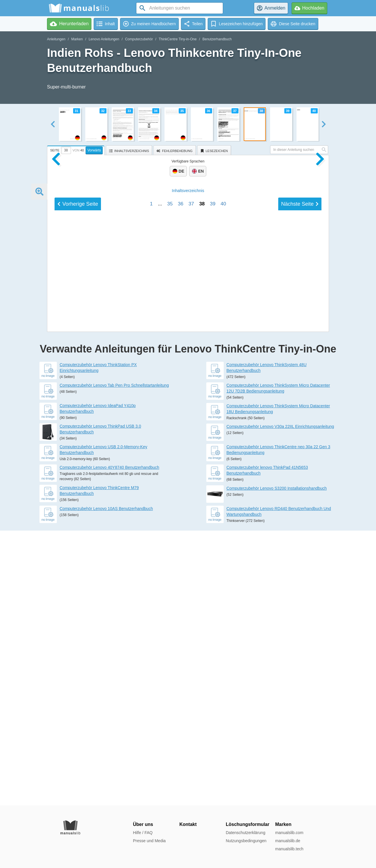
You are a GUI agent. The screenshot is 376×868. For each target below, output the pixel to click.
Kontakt (188, 824)
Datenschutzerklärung (245, 833)
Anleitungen (56, 39)
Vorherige (78, 569)
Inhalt (188, 556)
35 (170, 569)
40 (223, 569)
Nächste (300, 569)
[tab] (76, 149)
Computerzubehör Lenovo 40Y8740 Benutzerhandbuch (110, 742)
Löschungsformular (247, 824)
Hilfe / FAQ (143, 833)
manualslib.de (288, 841)
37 (191, 569)
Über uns (143, 824)
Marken (77, 39)
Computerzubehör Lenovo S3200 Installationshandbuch (277, 763)
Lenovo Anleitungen (104, 39)
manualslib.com (289, 833)
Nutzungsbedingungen (246, 841)
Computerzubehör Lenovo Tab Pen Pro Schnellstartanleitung (114, 660)
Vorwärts (94, 150)
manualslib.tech (289, 849)
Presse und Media (149, 841)
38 (202, 569)
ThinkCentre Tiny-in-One (178, 39)
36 (181, 569)
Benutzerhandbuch (217, 39)
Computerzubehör (139, 39)
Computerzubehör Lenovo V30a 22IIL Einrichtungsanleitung (280, 701)
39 (213, 569)
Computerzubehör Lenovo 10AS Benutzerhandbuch (106, 783)
